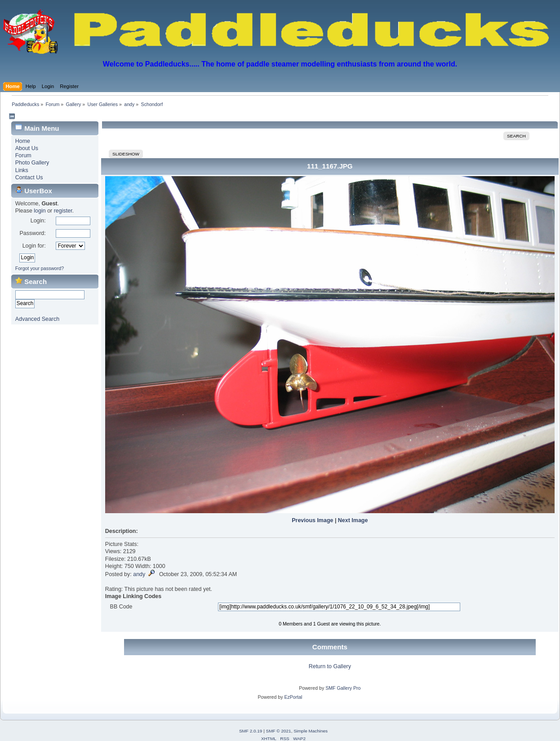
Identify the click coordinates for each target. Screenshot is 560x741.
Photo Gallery (32, 163)
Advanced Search (37, 319)
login (40, 211)
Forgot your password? (40, 268)
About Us (27, 148)
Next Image (353, 520)
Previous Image (312, 520)
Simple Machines (311, 731)
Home (23, 141)
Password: (32, 233)
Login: (38, 221)
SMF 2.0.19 (251, 731)
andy (139, 574)
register (63, 211)
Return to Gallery (330, 666)
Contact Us (29, 177)
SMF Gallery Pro (343, 688)
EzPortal (293, 697)
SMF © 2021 (279, 731)
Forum (23, 155)
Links (22, 170)
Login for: (34, 246)
